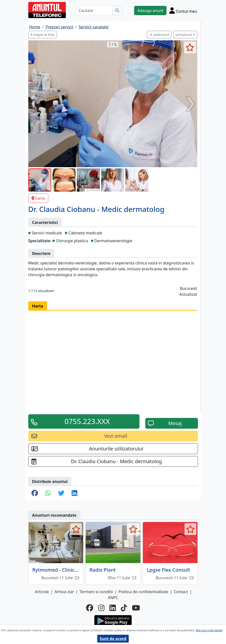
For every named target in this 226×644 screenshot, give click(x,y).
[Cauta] (117, 11)
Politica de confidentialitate (143, 592)
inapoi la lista (43, 35)
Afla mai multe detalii (209, 630)
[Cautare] (94, 11)
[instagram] (101, 608)
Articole (42, 592)
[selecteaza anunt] (190, 47)
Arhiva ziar (64, 592)
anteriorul (160, 35)
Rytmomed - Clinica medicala (66, 570)
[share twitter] (61, 493)
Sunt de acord (113, 639)
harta (38, 198)
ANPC (113, 598)
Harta (38, 306)
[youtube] (136, 608)
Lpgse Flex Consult (168, 570)
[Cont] (183, 10)
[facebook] (90, 608)
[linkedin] (113, 608)
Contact (181, 592)
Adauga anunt (150, 11)
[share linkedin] (74, 493)
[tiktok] (124, 608)
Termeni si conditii (96, 592)
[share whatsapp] (48, 493)
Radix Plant (103, 570)
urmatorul (185, 35)
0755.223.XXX (87, 421)
